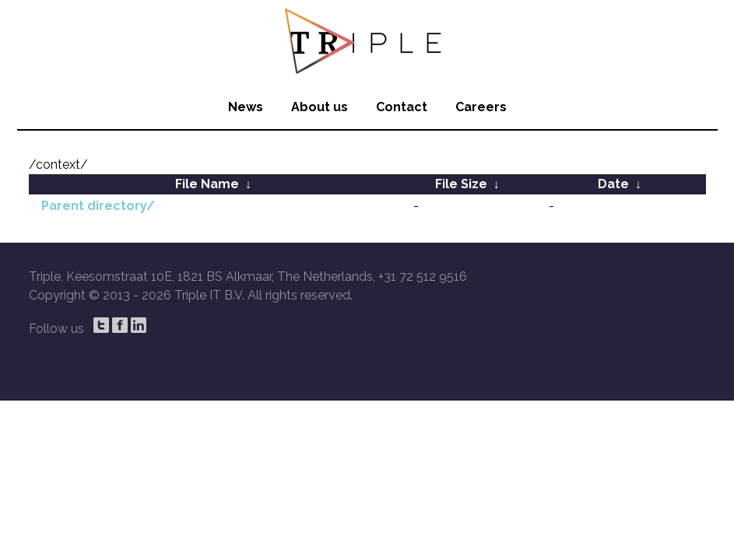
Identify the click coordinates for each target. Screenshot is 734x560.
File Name (207, 184)
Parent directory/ (98, 206)
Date (613, 184)
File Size (461, 184)
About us (320, 107)
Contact (402, 107)
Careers (481, 107)
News (246, 107)
